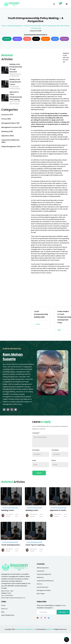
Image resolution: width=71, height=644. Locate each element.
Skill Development (43, 568)
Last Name (55, 450)
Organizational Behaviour (45, 581)
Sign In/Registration (8, 615)
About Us (4, 609)
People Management (15, 26)
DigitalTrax (50, 629)
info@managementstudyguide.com (15, 598)
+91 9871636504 (9, 595)
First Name (36, 450)
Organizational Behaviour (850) (10, 141)
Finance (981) (6, 119)
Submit (39, 473)
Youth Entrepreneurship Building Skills (41, 318)
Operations (41, 571)
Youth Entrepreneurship (32, 26)
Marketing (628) (7, 131)
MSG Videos (41, 594)
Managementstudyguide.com (25, 629)
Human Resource (43, 587)
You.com (64, 39)
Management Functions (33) (12, 127)
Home (4, 26)
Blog (3, 612)
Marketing (40, 577)
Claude (27, 39)
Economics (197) (7, 115)
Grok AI (36, 39)
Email (34, 460)
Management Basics (44, 590)
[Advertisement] (46, 65)
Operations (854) (8, 136)
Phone (54, 460)
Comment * (36, 433)
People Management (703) (11, 147)
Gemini (55, 39)
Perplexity (17, 39)
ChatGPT (7, 39)
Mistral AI (46, 39)
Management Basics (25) (10, 123)
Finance (39, 584)
